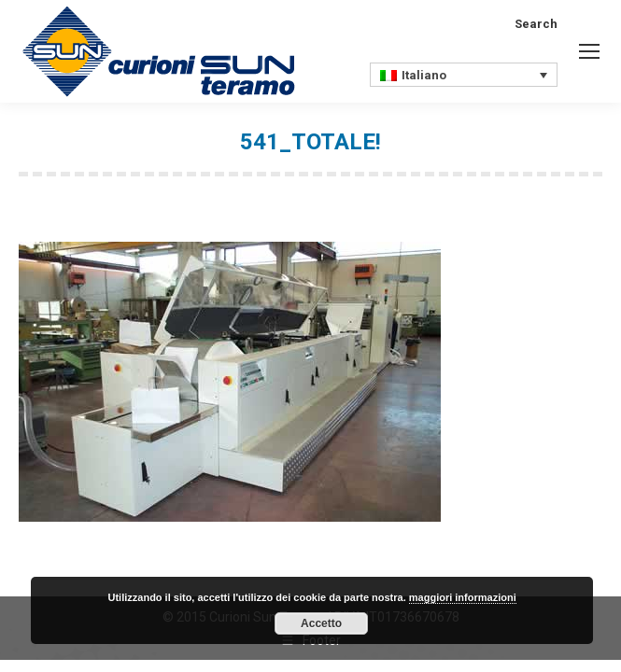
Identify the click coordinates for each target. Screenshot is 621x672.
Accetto (321, 623)
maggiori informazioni (463, 597)
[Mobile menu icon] (589, 51)
